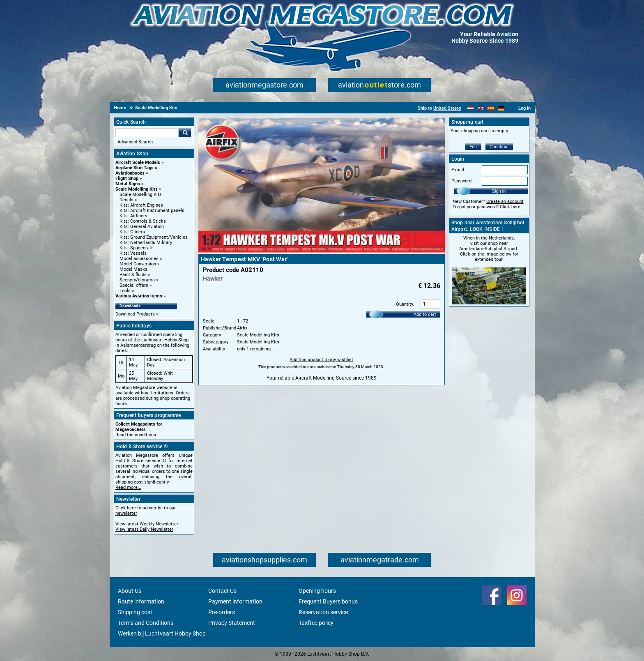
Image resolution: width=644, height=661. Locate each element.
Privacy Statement (232, 623)
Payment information (235, 601)
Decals (126, 200)
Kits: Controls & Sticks (143, 221)
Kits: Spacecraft (136, 248)
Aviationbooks (130, 173)
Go (185, 133)
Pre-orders (222, 612)
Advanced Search (135, 142)
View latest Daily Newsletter (144, 529)
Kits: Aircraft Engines (141, 205)
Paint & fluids (133, 275)
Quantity (405, 304)
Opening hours (317, 591)
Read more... (128, 487)
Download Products (135, 314)
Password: (462, 181)
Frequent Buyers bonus (328, 601)
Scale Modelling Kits (137, 189)
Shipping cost (135, 612)
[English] (481, 108)
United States (447, 108)
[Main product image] (322, 251)
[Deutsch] (501, 108)
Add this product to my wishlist (321, 360)
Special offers (134, 285)
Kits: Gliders (132, 232)
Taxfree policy (316, 623)
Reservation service (323, 612)
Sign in (499, 191)
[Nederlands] (470, 108)
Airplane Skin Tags (135, 168)
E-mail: (458, 170)
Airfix (242, 328)
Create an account (505, 202)
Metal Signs (128, 184)
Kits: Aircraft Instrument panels (152, 211)
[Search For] (147, 133)
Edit (473, 147)
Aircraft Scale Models (138, 162)
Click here (510, 207)
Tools (125, 291)
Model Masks (133, 269)
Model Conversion (138, 264)
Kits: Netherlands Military (146, 243)
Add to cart (425, 314)
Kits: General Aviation (142, 227)
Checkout (499, 147)
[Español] (491, 108)
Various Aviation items (139, 296)
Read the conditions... (138, 435)
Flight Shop (127, 178)
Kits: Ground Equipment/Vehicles (154, 237)
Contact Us (222, 591)
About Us (130, 591)
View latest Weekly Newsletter (147, 524)
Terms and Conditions (146, 623)
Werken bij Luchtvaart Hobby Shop (162, 633)
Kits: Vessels (133, 253)
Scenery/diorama (137, 280)
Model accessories (139, 259)
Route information (141, 601)
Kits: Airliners (133, 216)
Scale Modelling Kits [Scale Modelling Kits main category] (141, 195)
